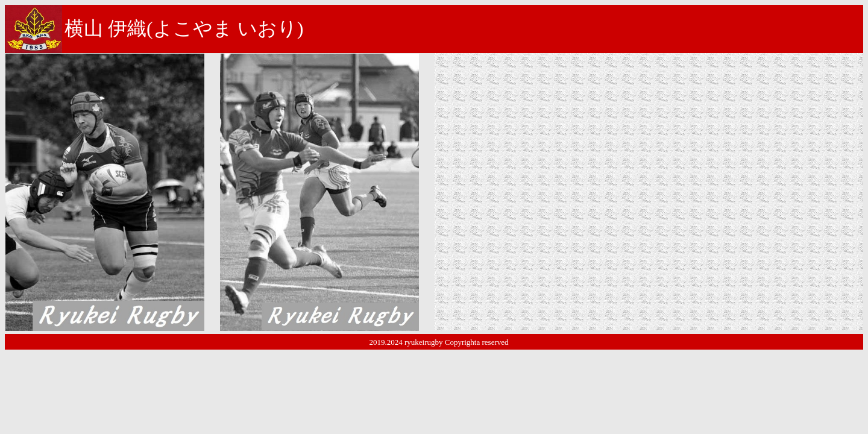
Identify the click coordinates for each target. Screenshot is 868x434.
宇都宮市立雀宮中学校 (581, 95)
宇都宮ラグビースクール (605, 112)
